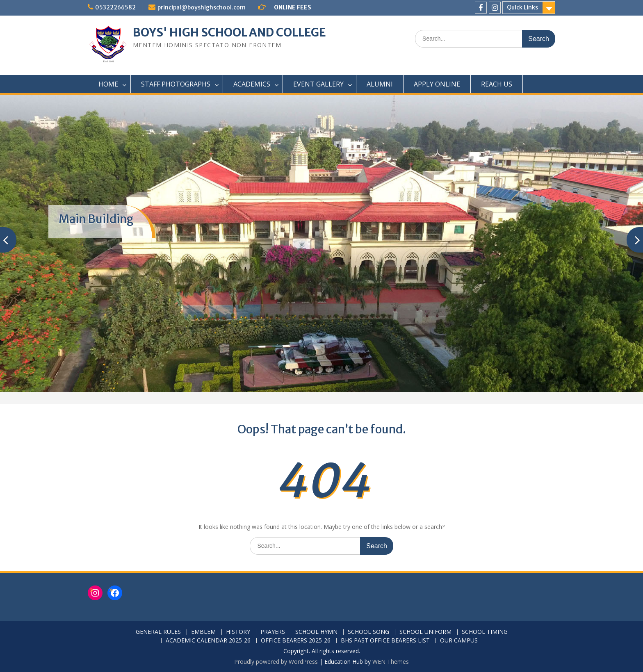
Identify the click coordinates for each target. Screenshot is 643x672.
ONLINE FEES (293, 7)
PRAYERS (273, 632)
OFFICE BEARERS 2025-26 (296, 641)
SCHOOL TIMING (485, 632)
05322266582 (115, 7)
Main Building (96, 219)
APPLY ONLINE (437, 84)
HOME (108, 84)
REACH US (497, 84)
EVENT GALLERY (318, 84)
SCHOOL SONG (368, 632)
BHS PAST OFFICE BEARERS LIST (385, 641)
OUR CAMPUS (459, 641)
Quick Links (522, 7)
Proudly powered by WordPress (276, 662)
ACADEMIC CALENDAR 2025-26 (208, 641)
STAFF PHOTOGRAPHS (176, 84)
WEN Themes (391, 662)
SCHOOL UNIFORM (425, 632)
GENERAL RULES (158, 632)
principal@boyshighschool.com (202, 7)
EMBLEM (203, 632)
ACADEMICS (252, 84)
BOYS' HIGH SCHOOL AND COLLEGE (229, 32)
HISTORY (238, 632)
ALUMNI (380, 84)
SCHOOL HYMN (316, 632)
